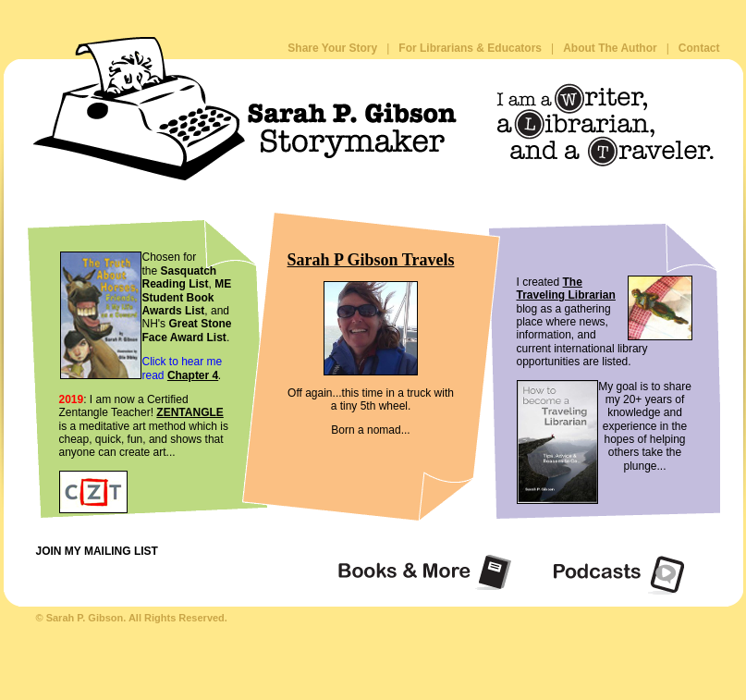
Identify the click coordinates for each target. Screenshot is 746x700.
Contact (699, 48)
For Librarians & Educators (470, 48)
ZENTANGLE (190, 412)
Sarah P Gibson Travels (371, 260)
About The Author (610, 48)
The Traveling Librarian (566, 289)
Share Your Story (332, 48)
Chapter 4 (193, 375)
